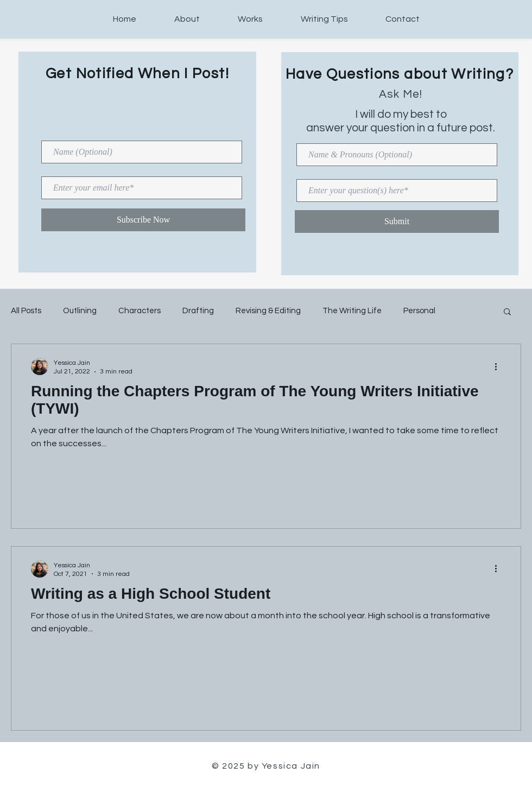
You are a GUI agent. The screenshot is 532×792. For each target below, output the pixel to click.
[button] (507, 312)
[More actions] (499, 366)
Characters (140, 311)
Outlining (80, 311)
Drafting (198, 311)
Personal (419, 311)
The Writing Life (352, 311)
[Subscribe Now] (143, 220)
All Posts (26, 311)
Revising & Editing (268, 311)
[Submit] (397, 221)
